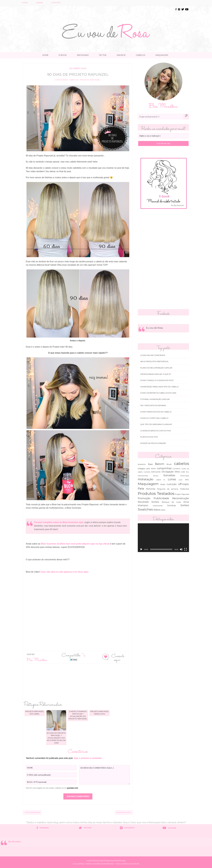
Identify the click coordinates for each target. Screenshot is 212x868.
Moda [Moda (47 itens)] (163, 484)
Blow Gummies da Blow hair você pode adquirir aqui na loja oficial (75, 544)
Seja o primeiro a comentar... (89, 758)
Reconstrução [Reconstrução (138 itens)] (181, 498)
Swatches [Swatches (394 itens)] (145, 509)
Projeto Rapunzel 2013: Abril (35, 713)
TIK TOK (103, 55)
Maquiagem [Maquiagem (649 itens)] (148, 484)
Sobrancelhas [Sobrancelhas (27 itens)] (158, 506)
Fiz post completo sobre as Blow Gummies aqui (59, 522)
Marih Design (121, 861)
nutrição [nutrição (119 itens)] (172, 484)
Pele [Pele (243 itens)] (141, 489)
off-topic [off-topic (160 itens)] (184, 484)
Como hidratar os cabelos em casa (158, 393)
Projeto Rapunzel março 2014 (100, 713)
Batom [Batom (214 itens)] (160, 464)
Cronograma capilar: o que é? (156, 374)
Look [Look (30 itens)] (180, 480)
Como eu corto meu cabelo (154, 418)
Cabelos (141, 55)
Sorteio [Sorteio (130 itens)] (185, 505)
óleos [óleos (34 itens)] (163, 510)
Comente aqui (118, 657)
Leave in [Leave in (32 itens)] (161, 480)
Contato (56, 3)
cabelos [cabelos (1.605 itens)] (182, 463)
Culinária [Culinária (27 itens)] (147, 472)
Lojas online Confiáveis (153, 355)
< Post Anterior (32, 812)
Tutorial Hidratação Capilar (155, 399)
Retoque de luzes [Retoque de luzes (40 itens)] (171, 502)
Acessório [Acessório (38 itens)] (142, 464)
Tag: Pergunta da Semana (153, 405)
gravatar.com (73, 788)
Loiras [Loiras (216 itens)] (172, 479)
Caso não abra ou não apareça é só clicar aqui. (65, 572)
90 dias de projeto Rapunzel (78, 74)
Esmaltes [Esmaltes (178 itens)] (169, 475)
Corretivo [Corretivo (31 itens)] (177, 469)
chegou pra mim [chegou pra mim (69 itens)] (147, 468)
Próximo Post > (124, 812)
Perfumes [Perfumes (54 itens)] (151, 489)
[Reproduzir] (141, 549)
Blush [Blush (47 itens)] (169, 464)
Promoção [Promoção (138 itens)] (144, 498)
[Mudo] (181, 549)
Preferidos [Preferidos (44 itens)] (185, 489)
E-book (63, 55)
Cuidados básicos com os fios (155, 431)
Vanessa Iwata (98, 861)
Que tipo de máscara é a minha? (156, 424)
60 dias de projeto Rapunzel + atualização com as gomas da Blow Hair (56, 738)
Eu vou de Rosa (154, 328)
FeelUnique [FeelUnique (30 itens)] (185, 476)
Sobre (40, 3)
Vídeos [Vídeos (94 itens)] (157, 510)
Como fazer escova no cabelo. (156, 412)
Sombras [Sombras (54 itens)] (172, 506)
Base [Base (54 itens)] (150, 464)
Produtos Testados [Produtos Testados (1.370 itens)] (156, 493)
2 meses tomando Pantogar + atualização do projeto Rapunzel (78, 715)
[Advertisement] (106, 14)
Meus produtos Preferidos (154, 361)
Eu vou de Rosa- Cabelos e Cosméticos (87, 864)
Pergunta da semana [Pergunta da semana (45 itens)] (168, 489)
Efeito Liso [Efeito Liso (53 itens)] (180, 472)
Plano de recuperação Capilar (156, 368)
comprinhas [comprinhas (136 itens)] (164, 468)
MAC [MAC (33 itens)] (187, 480)
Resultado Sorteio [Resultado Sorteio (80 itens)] (148, 502)
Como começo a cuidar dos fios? (157, 380)
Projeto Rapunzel (90, 80)
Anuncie (121, 55)
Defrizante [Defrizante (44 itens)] (156, 472)
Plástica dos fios (149, 437)
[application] (163, 538)
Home (25, 3)
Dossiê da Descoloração (153, 443)
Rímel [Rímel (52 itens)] (186, 502)
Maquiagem (162, 55)
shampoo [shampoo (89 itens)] (143, 505)
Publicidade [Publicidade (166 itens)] (161, 498)
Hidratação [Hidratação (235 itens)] (146, 479)
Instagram (83, 55)
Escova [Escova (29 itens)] (156, 476)
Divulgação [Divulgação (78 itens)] (168, 472)
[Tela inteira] (186, 549)
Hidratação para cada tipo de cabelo (159, 387)
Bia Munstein (37, 659)
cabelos (74, 80)
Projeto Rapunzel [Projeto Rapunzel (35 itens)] (182, 494)
